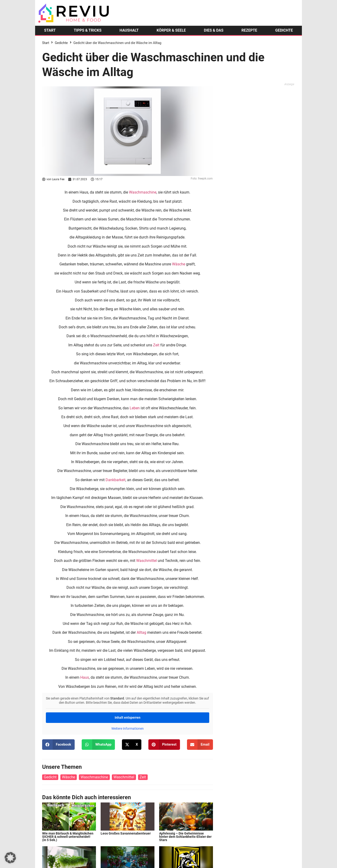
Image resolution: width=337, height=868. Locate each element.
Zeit (156, 345)
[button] (58, 745)
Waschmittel (147, 561)
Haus (85, 677)
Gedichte (61, 43)
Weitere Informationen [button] (128, 729)
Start (46, 43)
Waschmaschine (143, 192)
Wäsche (179, 264)
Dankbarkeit (115, 480)
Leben (135, 408)
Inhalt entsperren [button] (128, 718)
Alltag (141, 632)
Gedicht (50, 777)
